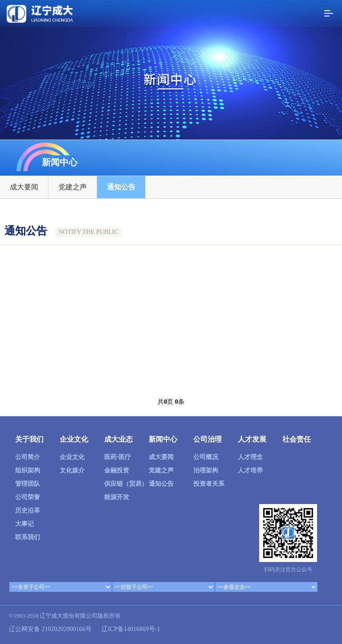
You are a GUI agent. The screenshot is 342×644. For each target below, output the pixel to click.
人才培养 (250, 470)
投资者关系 (209, 484)
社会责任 (297, 439)
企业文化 (74, 439)
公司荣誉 (28, 497)
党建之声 (73, 188)
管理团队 (28, 484)
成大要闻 (24, 188)
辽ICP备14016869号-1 (131, 629)
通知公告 (121, 188)
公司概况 (206, 457)
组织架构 (28, 470)
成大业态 (118, 439)
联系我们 (28, 537)
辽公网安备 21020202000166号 (50, 629)
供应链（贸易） (126, 484)
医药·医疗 (118, 457)
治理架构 (206, 470)
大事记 (24, 524)
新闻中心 (163, 439)
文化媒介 (72, 470)
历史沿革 (28, 511)
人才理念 (250, 457)
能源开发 (117, 497)
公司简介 (28, 457)
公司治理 (208, 439)
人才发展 (252, 439)
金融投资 (117, 470)
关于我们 (29, 439)
